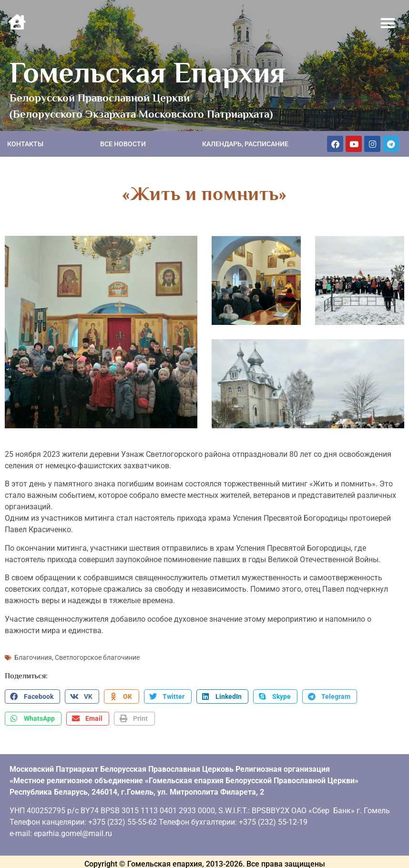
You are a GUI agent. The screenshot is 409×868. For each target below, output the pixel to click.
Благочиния (33, 653)
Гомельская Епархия (148, 72)
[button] (388, 23)
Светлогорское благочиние (97, 653)
